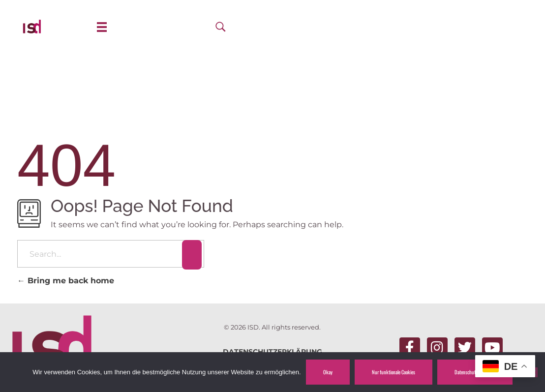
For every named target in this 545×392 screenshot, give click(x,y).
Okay (328, 372)
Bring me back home (66, 281)
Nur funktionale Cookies (394, 372)
